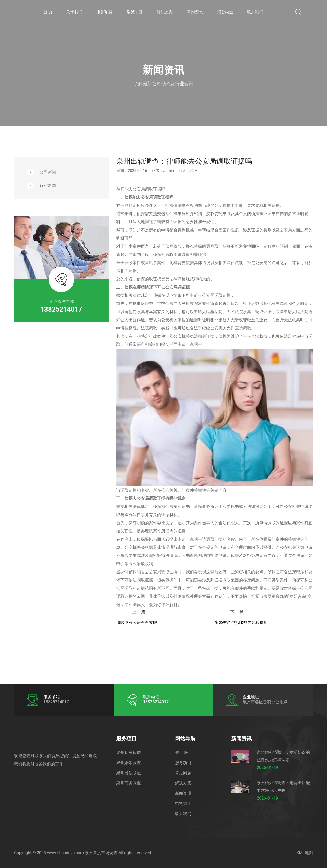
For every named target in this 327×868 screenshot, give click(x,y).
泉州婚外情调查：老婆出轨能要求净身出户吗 (283, 787)
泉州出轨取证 (129, 773)
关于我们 (74, 12)
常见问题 (135, 12)
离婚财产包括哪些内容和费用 (241, 623)
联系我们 (255, 12)
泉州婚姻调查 (129, 763)
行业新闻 (48, 186)
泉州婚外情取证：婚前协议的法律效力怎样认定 (283, 756)
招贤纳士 (225, 12)
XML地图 (305, 853)
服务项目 (104, 12)
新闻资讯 (195, 12)
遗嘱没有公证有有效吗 (137, 623)
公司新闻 (48, 172)
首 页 (48, 12)
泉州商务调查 (129, 783)
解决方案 (165, 12)
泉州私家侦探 (129, 753)
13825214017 (61, 309)
